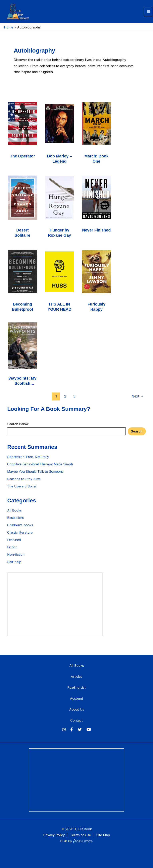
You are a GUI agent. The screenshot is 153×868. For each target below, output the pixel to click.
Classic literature (20, 536)
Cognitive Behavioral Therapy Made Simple (40, 468)
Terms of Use (80, 835)
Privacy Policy (54, 835)
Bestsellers (15, 521)
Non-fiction (16, 558)
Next (138, 400)
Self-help (14, 565)
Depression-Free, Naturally (28, 461)
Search (137, 435)
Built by (76, 841)
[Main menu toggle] (148, 13)
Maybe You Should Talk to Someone (35, 475)
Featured (14, 543)
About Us (77, 709)
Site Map (103, 835)
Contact (76, 720)
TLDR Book (83, 829)
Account (76, 698)
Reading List (76, 687)
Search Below (18, 428)
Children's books (20, 529)
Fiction (12, 551)
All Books (14, 514)
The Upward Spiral (22, 490)
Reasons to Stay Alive (24, 483)
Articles (76, 677)
